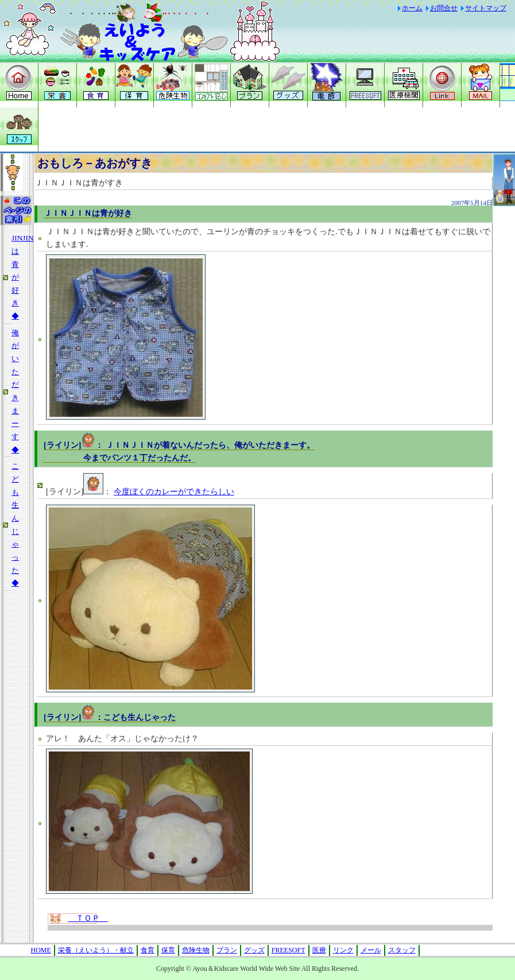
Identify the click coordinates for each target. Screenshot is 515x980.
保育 (168, 950)
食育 (148, 950)
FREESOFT (289, 950)
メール (371, 950)
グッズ (254, 950)
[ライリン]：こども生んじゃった (110, 717)
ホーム (412, 8)
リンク (343, 950)
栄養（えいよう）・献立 (96, 950)
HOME (41, 950)
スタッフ (402, 950)
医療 (319, 950)
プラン (227, 950)
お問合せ (444, 8)
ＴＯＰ (88, 918)
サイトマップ (486, 8)
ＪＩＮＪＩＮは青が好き (88, 213)
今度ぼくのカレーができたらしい (174, 492)
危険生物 (196, 950)
